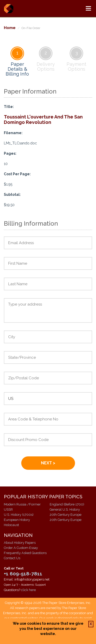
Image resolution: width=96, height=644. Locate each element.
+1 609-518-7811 (23, 574)
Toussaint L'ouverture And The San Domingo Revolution (43, 119)
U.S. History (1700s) (19, 515)
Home (10, 28)
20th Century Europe (66, 515)
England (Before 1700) (67, 504)
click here (28, 590)
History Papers (9, 8)
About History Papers (20, 543)
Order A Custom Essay (21, 548)
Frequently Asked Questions (25, 553)
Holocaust (11, 525)
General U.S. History (65, 509)
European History (17, 520)
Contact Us (12, 558)
